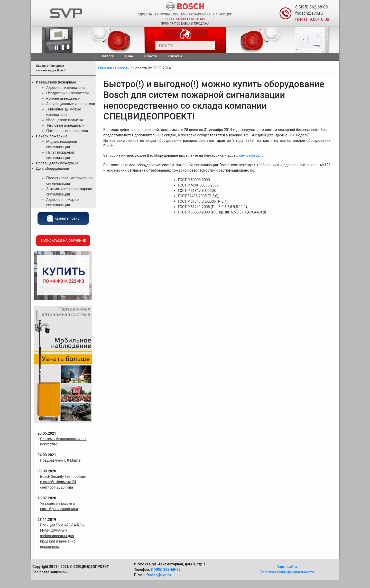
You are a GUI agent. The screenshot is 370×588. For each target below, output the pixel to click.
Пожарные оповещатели (67, 131)
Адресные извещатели (66, 88)
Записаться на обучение (63, 241)
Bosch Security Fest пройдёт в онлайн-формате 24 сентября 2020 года (63, 482)
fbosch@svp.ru (309, 13)
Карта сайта (287, 567)
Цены (129, 56)
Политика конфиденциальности (287, 572)
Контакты (175, 56)
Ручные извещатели (63, 98)
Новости (151, 56)
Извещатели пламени (65, 120)
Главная (105, 68)
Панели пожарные (52, 136)
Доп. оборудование (52, 169)
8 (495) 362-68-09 (312, 7)
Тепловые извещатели (65, 125)
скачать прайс (63, 218)
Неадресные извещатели (67, 93)
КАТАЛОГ (108, 56)
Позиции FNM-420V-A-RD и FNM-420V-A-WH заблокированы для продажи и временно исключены (62, 536)
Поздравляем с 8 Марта (60, 460)
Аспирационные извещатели (71, 104)
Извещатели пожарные (56, 82)
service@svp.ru (251, 155)
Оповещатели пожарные (57, 163)
